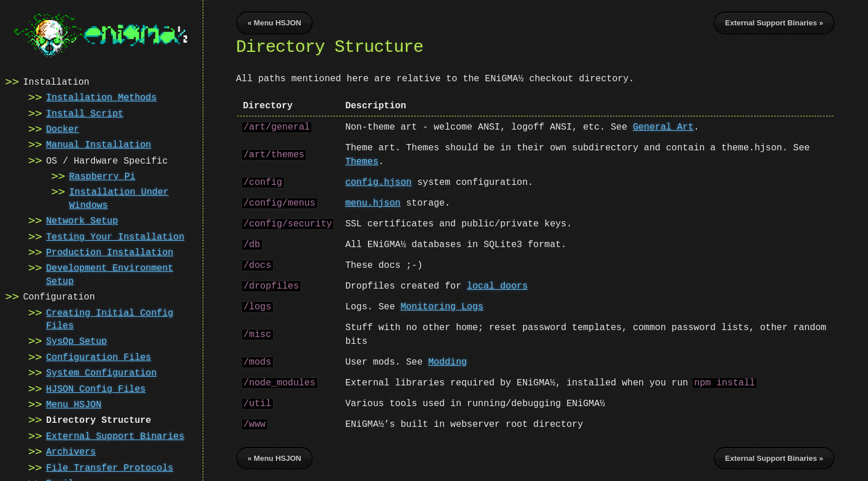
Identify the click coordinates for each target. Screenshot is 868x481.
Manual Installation (98, 144)
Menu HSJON (74, 404)
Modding (447, 362)
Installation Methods (101, 97)
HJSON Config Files (96, 388)
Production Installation (110, 252)
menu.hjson (373, 203)
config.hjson (378, 183)
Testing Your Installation (115, 236)
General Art (664, 127)
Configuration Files (98, 357)
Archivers (71, 451)
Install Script (85, 113)
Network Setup (82, 220)
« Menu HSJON (274, 23)
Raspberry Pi (102, 176)
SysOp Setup (77, 340)
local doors (498, 286)
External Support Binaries (115, 435)
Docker (63, 128)
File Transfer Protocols (110, 467)
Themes (362, 162)
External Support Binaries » (774, 23)
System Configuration (101, 372)
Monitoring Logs (442, 307)
